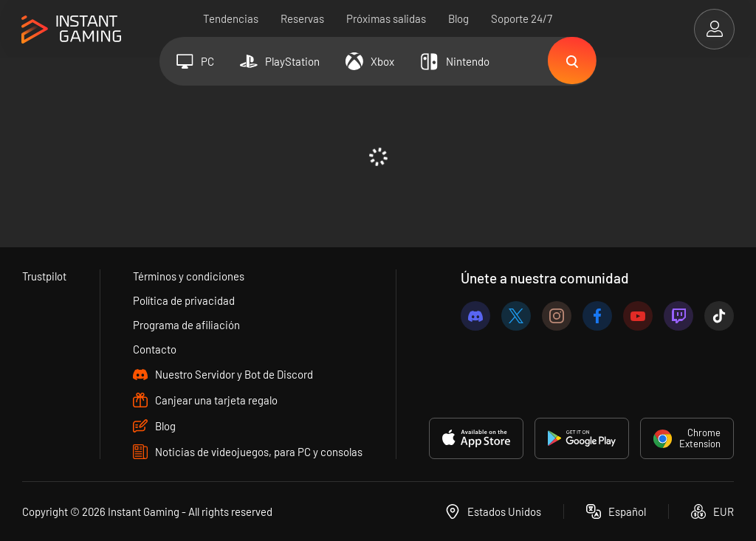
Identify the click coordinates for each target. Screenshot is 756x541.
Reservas (303, 18)
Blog (459, 18)
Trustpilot (45, 276)
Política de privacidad (185, 300)
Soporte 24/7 (522, 18)
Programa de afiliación (187, 325)
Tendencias (231, 18)
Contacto (155, 349)
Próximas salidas (387, 18)
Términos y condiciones (190, 276)
